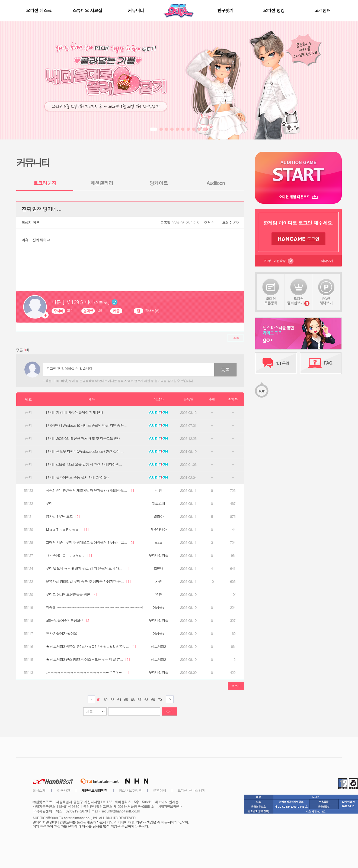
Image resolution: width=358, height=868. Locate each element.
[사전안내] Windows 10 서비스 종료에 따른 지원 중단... (86, 425)
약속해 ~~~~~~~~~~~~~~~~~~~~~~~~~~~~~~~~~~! (94, 607)
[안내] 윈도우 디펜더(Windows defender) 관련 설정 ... (85, 451)
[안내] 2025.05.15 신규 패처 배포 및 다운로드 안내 (83, 438)
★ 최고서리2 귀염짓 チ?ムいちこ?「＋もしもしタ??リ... (91, 646)
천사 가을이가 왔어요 (61, 633)
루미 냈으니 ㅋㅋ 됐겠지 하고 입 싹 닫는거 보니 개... (88, 568)
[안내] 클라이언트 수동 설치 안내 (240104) (77, 477)
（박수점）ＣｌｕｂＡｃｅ (69, 555)
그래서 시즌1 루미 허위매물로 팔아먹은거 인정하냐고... (90, 542)
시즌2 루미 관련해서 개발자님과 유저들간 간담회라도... (90, 490)
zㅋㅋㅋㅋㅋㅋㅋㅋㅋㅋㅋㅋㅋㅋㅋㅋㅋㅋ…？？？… (87, 672)
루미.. (50, 503)
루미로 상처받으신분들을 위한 (71, 594)
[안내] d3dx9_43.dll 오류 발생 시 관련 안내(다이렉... (84, 464)
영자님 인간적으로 (63, 516)
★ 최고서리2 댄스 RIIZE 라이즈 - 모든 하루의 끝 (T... (88, 659)
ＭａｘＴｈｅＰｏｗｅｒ (67, 529)
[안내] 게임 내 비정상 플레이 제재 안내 (74, 412)
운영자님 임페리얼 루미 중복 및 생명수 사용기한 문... (88, 581)
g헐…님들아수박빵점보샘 (68, 620)
